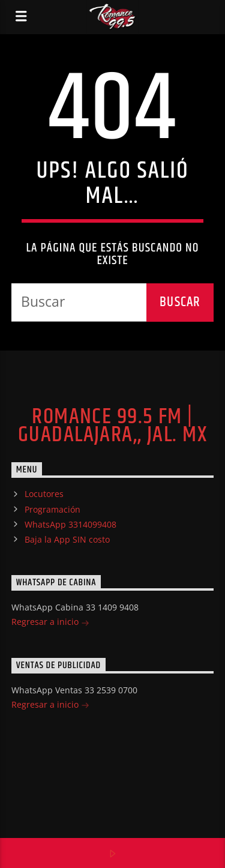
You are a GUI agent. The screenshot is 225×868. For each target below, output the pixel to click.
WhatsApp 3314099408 (70, 524)
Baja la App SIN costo (67, 539)
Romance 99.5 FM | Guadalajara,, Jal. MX (112, 426)
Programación (52, 509)
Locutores (44, 494)
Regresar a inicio (50, 623)
